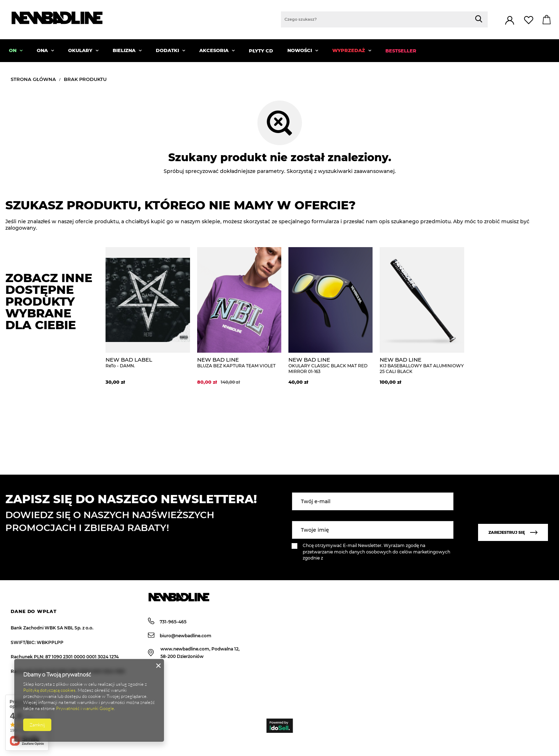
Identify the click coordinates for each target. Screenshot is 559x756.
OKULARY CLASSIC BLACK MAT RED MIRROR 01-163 (330, 365)
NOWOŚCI (300, 50)
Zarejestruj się (513, 532)
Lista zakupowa (530, 20)
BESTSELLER (401, 51)
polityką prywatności (347, 558)
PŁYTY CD (261, 51)
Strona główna (33, 79)
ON (13, 50)
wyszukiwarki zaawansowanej (356, 171)
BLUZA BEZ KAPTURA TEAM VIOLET (239, 362)
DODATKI (168, 50)
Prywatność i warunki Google (85, 708)
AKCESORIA (215, 50)
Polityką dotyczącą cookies (49, 690)
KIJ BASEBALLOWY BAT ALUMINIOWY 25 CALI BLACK (422, 365)
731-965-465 (167, 622)
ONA (43, 50)
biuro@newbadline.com (180, 635)
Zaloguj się (510, 21)
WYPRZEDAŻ (349, 50)
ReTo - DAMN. (148, 362)
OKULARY (81, 50)
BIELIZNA (125, 50)
